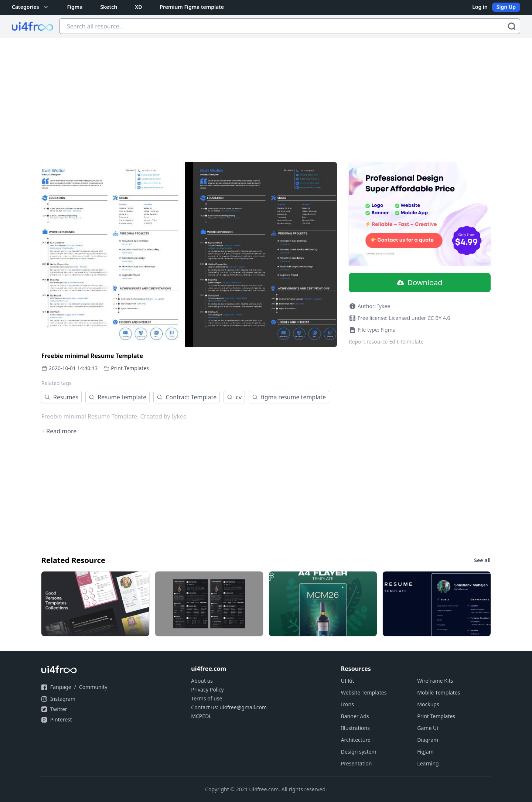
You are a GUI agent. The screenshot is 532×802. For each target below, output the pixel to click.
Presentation (357, 763)
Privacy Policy (207, 690)
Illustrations (355, 728)
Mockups (428, 704)
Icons (347, 704)
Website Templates (364, 692)
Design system (359, 752)
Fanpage (61, 687)
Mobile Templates (439, 692)
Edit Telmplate (407, 342)
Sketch (109, 7)
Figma (75, 7)
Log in (480, 7)
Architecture (356, 740)
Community (93, 687)
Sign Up (506, 7)
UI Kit (348, 681)
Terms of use (207, 698)
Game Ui (428, 728)
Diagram (428, 740)
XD (138, 7)
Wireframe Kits (435, 681)
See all (482, 560)
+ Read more (59, 431)
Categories (31, 7)
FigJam (425, 752)
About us (202, 681)
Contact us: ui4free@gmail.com (229, 707)
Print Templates (130, 368)
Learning (428, 763)
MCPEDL (201, 716)
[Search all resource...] (290, 26)
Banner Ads (355, 716)
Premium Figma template (192, 7)
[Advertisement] (266, 93)
